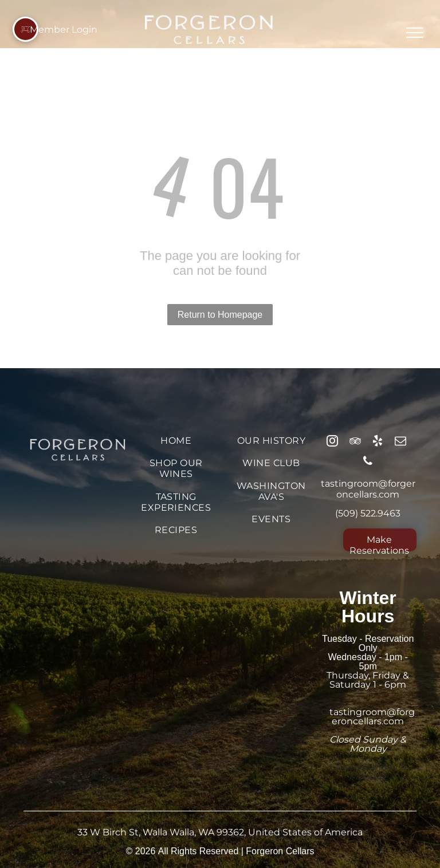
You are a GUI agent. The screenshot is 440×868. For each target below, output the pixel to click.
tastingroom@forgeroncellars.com (368, 489)
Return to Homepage (220, 315)
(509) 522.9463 (368, 513)
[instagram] (332, 442)
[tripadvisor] (355, 442)
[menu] (415, 33)
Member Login (64, 29)
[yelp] (378, 442)
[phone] (368, 462)
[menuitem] (176, 441)
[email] (400, 442)
